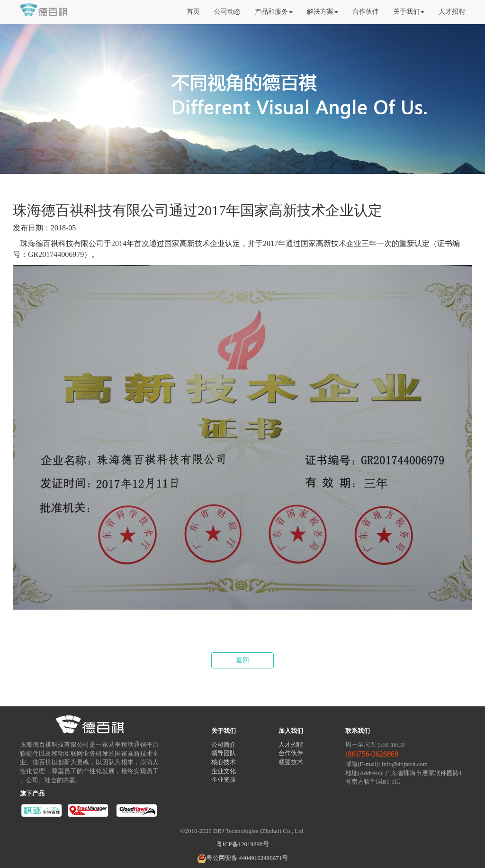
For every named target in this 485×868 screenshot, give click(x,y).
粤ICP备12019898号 (242, 844)
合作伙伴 (366, 12)
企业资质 (224, 780)
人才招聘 (452, 12)
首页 (193, 12)
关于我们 (224, 731)
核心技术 (224, 762)
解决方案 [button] (323, 12)
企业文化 (224, 771)
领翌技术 (291, 762)
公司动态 (227, 12)
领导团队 (224, 753)
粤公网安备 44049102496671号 (242, 858)
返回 (242, 660)
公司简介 (224, 745)
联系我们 (358, 731)
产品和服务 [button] (274, 12)
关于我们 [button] (409, 12)
